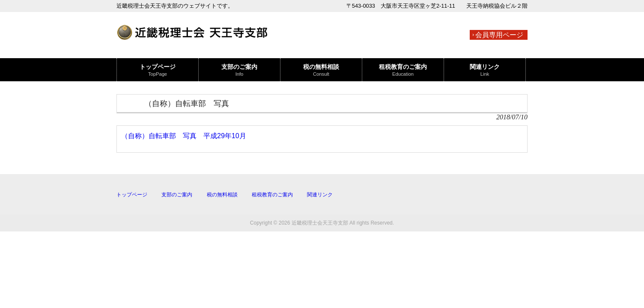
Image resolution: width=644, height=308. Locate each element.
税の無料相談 (222, 195)
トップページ (132, 195)
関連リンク (320, 195)
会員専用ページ (499, 35)
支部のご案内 (177, 195)
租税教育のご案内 (272, 195)
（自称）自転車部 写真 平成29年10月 (184, 136)
